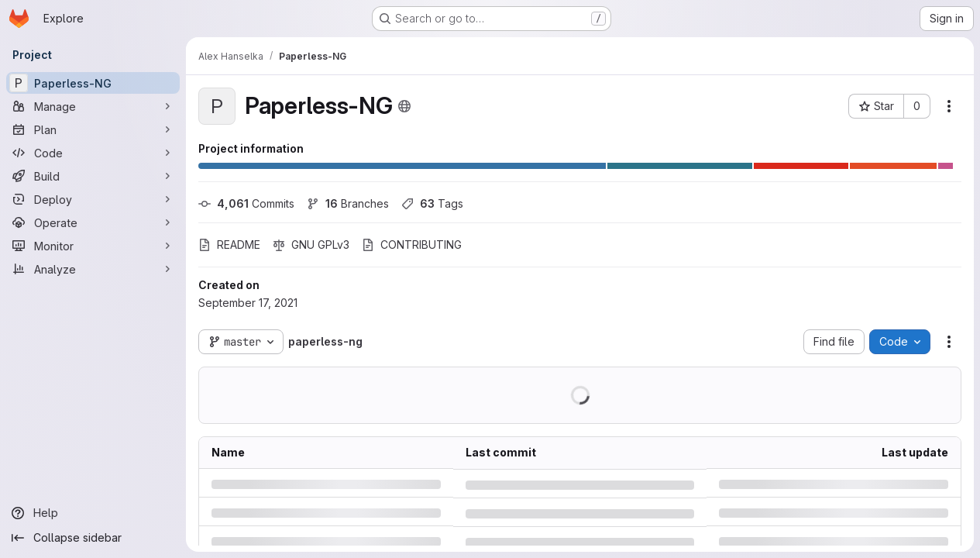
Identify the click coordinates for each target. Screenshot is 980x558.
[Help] (93, 513)
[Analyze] (93, 269)
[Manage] (93, 106)
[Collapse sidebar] (93, 538)
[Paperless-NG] (93, 83)
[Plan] (93, 129)
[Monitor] (93, 246)
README (229, 245)
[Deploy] (93, 199)
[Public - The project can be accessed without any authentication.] (404, 106)
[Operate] (93, 222)
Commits (246, 203)
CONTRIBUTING (412, 245)
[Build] (93, 176)
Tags (432, 203)
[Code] (93, 153)
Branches (348, 203)
